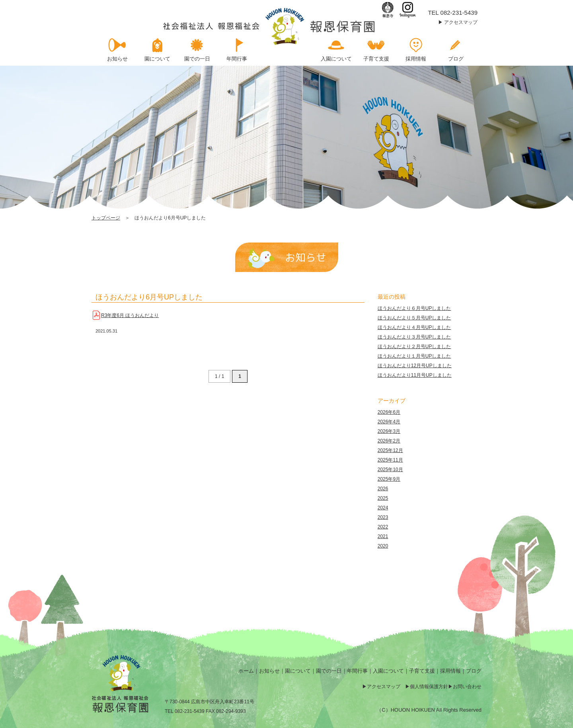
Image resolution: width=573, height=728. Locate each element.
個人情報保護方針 (429, 687)
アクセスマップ (461, 22)
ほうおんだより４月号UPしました (414, 327)
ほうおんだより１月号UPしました (414, 356)
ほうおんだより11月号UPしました (415, 375)
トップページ (106, 218)
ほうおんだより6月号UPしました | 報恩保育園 (270, 26)
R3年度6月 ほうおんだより (130, 315)
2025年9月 (389, 479)
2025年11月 (390, 460)
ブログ (474, 671)
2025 (383, 498)
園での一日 (329, 671)
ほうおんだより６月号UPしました (414, 308)
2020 (383, 546)
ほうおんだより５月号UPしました (414, 318)
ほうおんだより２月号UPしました (414, 346)
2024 (383, 508)
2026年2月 (389, 441)
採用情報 (450, 671)
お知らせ (269, 671)
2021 (383, 536)
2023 (383, 517)
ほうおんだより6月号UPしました (149, 297)
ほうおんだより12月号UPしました (415, 366)
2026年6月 (389, 412)
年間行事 (357, 671)
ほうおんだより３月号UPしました (414, 337)
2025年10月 (390, 470)
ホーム (246, 671)
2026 (383, 489)
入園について (388, 671)
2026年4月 (389, 422)
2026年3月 (389, 431)
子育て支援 (422, 671)
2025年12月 (390, 450)
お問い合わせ (467, 687)
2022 (383, 527)
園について (298, 671)
